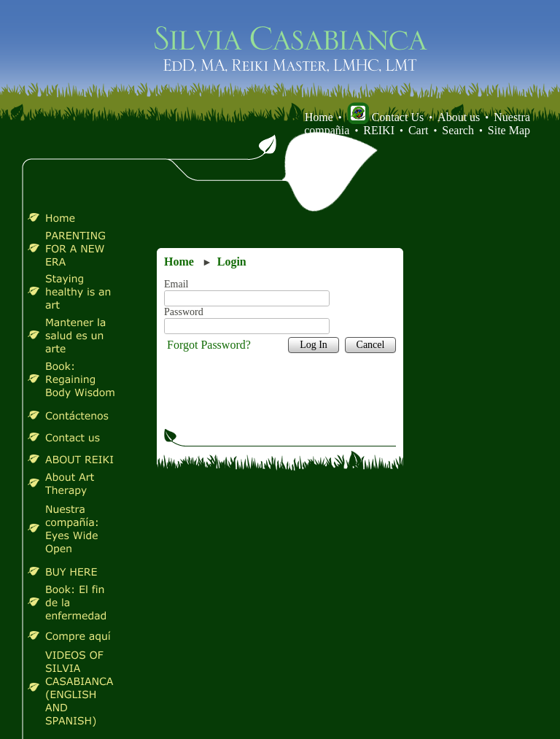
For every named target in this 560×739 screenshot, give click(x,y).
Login (232, 262)
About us (459, 117)
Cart (419, 130)
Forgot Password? (209, 345)
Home (319, 117)
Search (458, 130)
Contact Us (386, 117)
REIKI (379, 130)
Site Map (509, 130)
